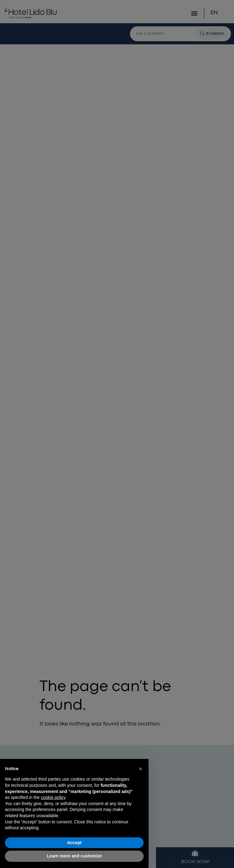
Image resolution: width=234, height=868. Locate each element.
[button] (141, 769)
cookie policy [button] (53, 797)
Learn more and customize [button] (74, 856)
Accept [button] (74, 843)
